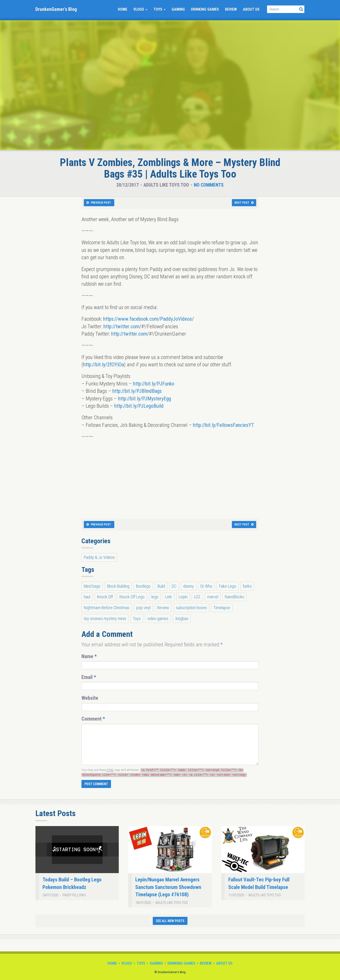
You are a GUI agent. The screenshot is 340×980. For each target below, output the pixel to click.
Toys (159, 9)
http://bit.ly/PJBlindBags (137, 391)
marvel (213, 597)
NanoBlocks (234, 597)
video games (158, 619)
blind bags (92, 586)
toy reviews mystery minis (105, 619)
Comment (93, 719)
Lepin (183, 597)
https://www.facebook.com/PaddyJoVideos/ (149, 319)
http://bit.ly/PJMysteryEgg (144, 399)
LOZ (197, 597)
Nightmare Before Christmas (107, 608)
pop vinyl (143, 608)
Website (90, 698)
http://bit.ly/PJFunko (154, 384)
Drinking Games (205, 9)
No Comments (209, 185)
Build (161, 586)
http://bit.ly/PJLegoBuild (139, 406)
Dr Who (206, 586)
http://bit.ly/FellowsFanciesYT (223, 425)
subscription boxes (191, 608)
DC (174, 586)
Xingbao (182, 619)
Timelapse (222, 608)
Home (123, 9)
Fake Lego (228, 586)
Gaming (178, 9)
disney (189, 586)
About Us (251, 9)
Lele (168, 597)
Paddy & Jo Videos (99, 557)
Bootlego (143, 586)
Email (89, 677)
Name (89, 656)
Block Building (118, 586)
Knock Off (105, 597)
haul (87, 597)
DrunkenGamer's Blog (56, 9)
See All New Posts (170, 921)
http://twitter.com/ (122, 326)
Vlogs (140, 9)
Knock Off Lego (132, 597)
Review (231, 9)
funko (247, 586)
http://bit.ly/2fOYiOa (104, 365)
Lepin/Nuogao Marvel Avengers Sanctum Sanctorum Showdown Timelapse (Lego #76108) (168, 887)
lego (155, 597)
